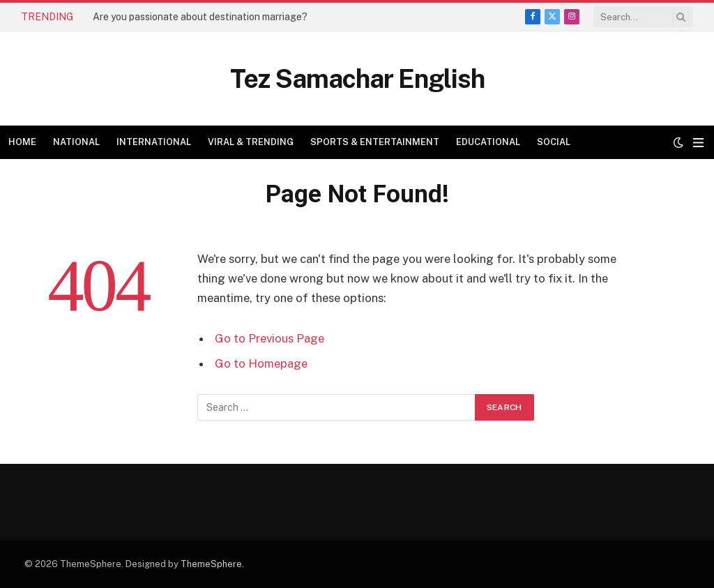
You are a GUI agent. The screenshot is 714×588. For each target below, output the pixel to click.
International (154, 142)
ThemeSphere (211, 564)
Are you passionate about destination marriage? (200, 17)
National (76, 142)
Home (22, 142)
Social (554, 142)
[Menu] (698, 143)
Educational (488, 142)
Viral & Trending (251, 142)
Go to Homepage (261, 363)
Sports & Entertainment (375, 142)
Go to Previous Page (269, 338)
